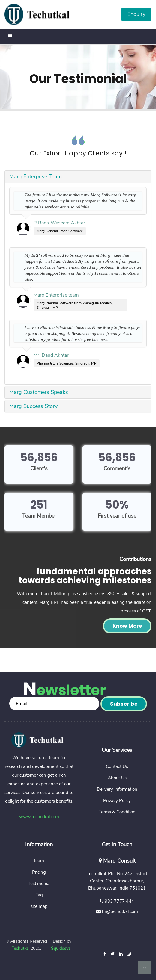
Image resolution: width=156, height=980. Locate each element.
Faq (39, 895)
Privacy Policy (117, 801)
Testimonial (39, 884)
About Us (117, 778)
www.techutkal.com (39, 817)
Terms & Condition (117, 812)
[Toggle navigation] (10, 36)
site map (39, 906)
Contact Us (117, 766)
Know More (127, 626)
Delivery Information (117, 789)
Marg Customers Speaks (39, 392)
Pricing (39, 872)
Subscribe (124, 704)
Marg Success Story (33, 406)
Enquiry (136, 14)
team (39, 861)
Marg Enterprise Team (36, 176)
